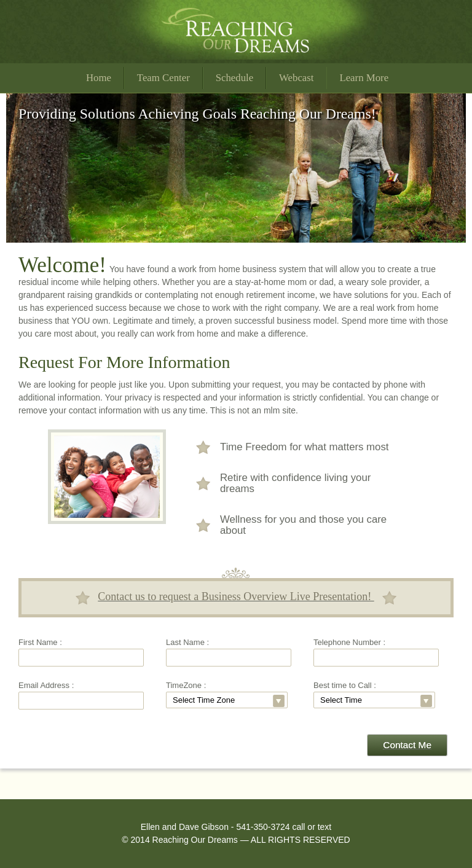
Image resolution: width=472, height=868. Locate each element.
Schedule (235, 78)
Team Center (163, 78)
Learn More (364, 78)
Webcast (296, 78)
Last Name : (187, 642)
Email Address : (46, 685)
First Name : (40, 642)
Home (99, 78)
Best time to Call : (345, 685)
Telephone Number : (349, 642)
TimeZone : (186, 685)
